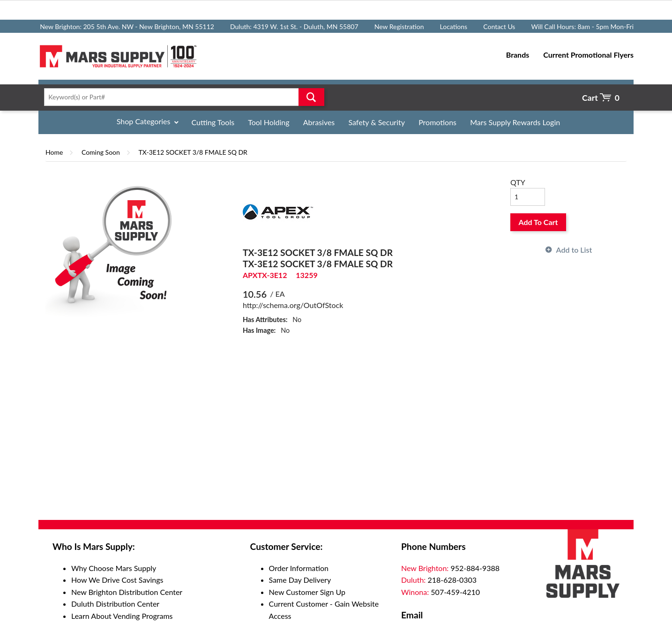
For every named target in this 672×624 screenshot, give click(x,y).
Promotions (437, 122)
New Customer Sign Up (307, 592)
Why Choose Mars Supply (114, 568)
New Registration (399, 26)
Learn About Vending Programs (122, 616)
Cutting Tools (213, 122)
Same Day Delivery (300, 580)
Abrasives (319, 122)
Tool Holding (269, 122)
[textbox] (181, 97)
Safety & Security (377, 122)
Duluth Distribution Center (115, 604)
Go (311, 97)
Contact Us (499, 26)
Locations (454, 26)
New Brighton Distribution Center (127, 592)
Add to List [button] (574, 250)
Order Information (299, 568)
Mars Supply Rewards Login (515, 122)
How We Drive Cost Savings (117, 580)
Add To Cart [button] (538, 222)
